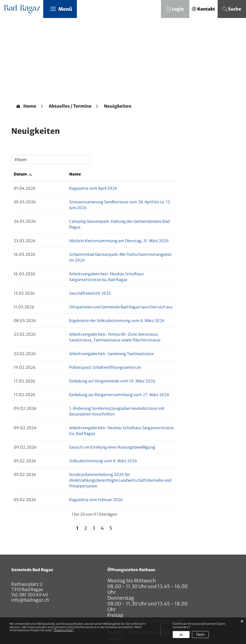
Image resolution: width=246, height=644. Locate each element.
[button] (70, 106)
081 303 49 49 (33, 560)
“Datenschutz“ (63, 630)
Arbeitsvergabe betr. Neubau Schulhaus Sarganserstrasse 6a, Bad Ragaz (106, 405)
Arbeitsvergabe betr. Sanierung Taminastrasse (83, 331)
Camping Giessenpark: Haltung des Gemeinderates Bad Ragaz (97, 216)
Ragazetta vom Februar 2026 (67, 465)
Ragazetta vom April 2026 (64, 188)
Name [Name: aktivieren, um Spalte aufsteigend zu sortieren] (46, 174)
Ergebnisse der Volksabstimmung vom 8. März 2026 (88, 298)
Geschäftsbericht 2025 (61, 270)
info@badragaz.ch (30, 566)
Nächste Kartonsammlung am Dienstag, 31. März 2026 (90, 229)
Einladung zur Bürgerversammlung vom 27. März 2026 (90, 372)
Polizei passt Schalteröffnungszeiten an (76, 345)
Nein (200, 634)
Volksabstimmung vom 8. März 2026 (74, 432)
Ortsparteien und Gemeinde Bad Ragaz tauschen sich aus (92, 284)
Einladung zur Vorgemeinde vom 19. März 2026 (83, 358)
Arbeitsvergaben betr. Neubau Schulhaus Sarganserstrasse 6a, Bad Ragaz (107, 257)
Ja (181, 634)
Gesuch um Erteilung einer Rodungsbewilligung (83, 419)
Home (30, 106)
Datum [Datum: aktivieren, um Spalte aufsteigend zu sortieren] (20, 174)
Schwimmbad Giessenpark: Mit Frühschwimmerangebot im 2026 (100, 243)
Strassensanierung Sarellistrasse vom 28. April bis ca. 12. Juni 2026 (101, 202)
